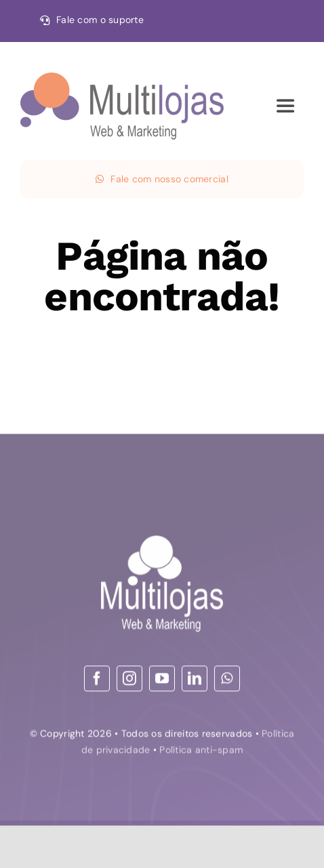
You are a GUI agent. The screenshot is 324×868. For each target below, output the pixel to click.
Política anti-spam (201, 751)
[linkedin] (195, 680)
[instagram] (129, 680)
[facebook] (97, 680)
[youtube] (162, 680)
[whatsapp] (227, 680)
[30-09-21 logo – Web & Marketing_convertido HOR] (122, 79)
